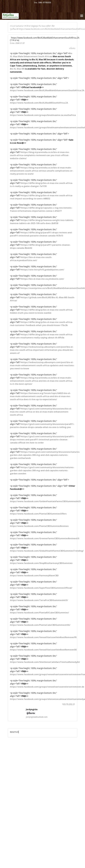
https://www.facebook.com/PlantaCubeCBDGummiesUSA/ (40, 625)
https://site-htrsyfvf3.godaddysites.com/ (43, 270)
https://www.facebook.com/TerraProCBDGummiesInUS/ (39, 600)
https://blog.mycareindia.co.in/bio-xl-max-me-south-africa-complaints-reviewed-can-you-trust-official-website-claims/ (40, 155)
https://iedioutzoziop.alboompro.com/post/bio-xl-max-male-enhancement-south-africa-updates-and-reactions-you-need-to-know (42, 365)
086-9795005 (45, 3)
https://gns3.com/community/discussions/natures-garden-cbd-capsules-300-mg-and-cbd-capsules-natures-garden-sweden (42, 470)
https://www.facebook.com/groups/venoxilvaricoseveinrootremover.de (47, 687)
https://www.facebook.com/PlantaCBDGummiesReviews (39, 526)
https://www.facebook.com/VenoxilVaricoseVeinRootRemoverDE (43, 650)
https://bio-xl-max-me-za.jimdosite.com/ (43, 279)
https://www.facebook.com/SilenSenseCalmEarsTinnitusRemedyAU (45, 662)
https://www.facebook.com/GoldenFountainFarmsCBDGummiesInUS (45, 501)
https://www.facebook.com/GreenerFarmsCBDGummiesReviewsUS (45, 538)
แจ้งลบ (72, 48)
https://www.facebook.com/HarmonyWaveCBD (34, 575)
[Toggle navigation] (82, 16)
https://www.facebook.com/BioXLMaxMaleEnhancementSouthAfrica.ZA (47, 90)
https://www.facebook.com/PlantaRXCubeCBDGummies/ (39, 613)
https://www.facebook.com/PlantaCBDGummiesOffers (38, 514)
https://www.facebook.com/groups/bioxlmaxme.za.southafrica (43, 115)
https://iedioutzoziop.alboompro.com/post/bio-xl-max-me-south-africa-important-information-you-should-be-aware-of (42, 350)
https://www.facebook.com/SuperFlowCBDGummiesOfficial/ (41, 588)
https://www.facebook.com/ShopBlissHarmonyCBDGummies (41, 563)
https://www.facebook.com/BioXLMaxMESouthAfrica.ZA (39, 103)
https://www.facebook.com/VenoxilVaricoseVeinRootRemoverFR (43, 637)
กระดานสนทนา (17, 26)
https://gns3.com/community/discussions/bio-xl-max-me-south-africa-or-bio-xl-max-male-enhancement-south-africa (41, 412)
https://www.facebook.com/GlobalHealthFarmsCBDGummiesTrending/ (47, 551)
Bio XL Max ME (17, 69)
